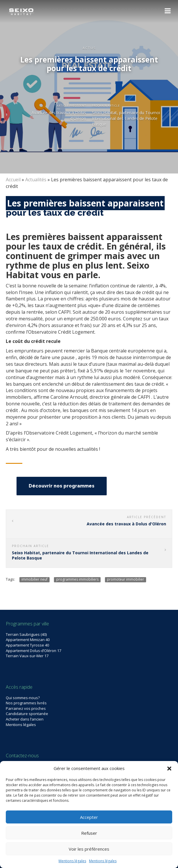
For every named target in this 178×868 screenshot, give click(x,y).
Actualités (36, 180)
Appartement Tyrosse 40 (27, 645)
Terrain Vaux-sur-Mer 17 (27, 656)
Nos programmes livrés (26, 703)
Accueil (13, 180)
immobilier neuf (34, 579)
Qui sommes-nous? (23, 698)
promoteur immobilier (126, 579)
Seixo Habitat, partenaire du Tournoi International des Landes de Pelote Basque (126, 118)
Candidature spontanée (27, 714)
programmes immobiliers (77, 579)
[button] (169, 769)
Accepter (89, 817)
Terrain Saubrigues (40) (26, 634)
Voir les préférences (89, 849)
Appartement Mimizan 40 (28, 640)
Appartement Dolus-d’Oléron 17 (33, 651)
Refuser (89, 833)
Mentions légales (72, 861)
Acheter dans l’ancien (25, 719)
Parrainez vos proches (26, 708)
